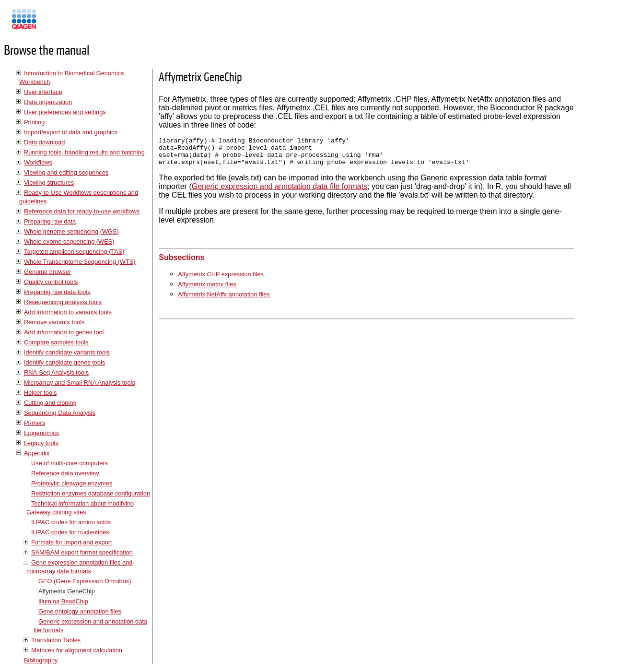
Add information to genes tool (64, 332)
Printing (34, 122)
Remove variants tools (54, 322)
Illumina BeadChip (63, 601)
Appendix (37, 453)
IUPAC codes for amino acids (71, 522)
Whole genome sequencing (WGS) (71, 231)
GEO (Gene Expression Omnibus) (85, 581)
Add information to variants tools (68, 312)
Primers (35, 423)
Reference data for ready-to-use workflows (82, 211)
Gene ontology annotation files (80, 611)
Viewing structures (49, 183)
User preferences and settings (65, 112)
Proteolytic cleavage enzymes (72, 483)
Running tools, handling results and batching (84, 152)
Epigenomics (41, 433)
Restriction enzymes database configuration (91, 493)
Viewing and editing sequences (66, 172)
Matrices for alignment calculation (77, 650)
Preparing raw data (50, 221)
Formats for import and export (72, 542)
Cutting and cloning (50, 403)
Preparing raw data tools (57, 292)
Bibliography (41, 660)
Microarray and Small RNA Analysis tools (80, 383)
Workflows (38, 162)
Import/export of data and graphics (71, 132)
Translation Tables (56, 640)
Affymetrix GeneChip (67, 591)
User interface (43, 92)
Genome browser (47, 272)
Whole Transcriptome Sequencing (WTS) (80, 262)
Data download (44, 142)
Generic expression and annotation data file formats (279, 192)
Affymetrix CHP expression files (221, 280)
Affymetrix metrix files (207, 290)
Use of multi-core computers (70, 463)
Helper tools (40, 393)
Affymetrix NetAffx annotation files (224, 300)
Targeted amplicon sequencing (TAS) (74, 252)
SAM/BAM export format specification (82, 552)
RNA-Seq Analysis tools (56, 372)
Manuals (50, 23)
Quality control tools (51, 282)
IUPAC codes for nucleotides (70, 532)
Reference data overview (65, 473)
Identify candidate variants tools (67, 352)
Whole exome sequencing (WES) (69, 242)
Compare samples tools (56, 342)
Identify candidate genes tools (64, 362)
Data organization (48, 102)
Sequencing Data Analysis (60, 413)
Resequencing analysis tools (63, 302)
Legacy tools (41, 443)
